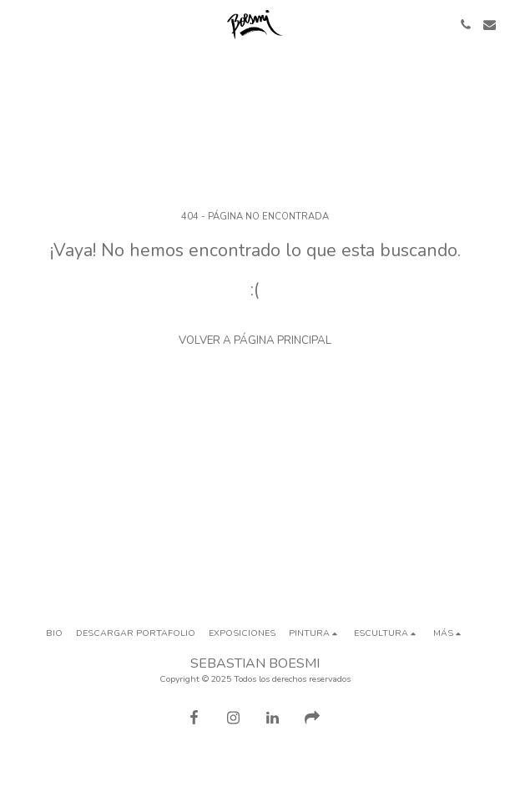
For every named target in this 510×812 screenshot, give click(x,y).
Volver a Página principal (255, 340)
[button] (18, 24)
